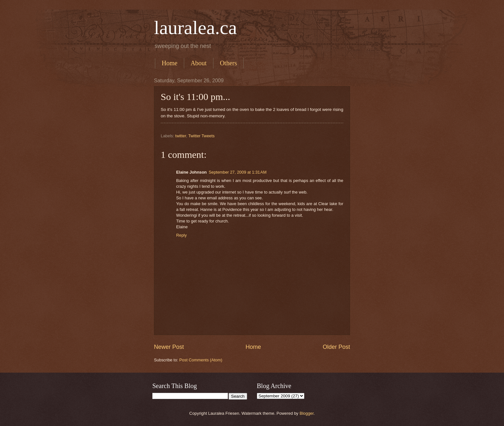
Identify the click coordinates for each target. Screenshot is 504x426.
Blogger (307, 413)
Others (228, 63)
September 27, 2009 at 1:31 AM (238, 172)
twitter (181, 136)
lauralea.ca (195, 28)
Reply (181, 235)
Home (170, 63)
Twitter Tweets (202, 136)
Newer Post (169, 347)
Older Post (336, 347)
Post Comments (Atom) (201, 360)
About (199, 63)
